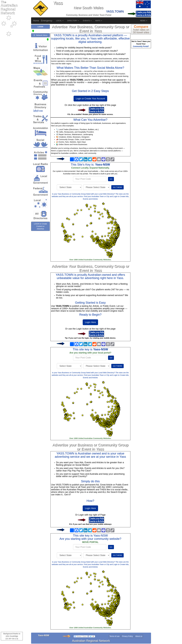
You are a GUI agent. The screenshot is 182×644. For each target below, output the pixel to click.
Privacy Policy (127, 636)
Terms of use (115, 636)
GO (111, 179)
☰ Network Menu (40, 35)
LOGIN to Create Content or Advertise (40, 226)
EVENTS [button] (87, 21)
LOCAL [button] (60, 21)
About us (139, 636)
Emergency (47, 21)
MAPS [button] (99, 21)
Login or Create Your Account (90, 99)
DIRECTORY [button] (73, 21)
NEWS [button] (144, 21)
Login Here (90, 322)
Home (36, 21)
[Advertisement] (141, 88)
